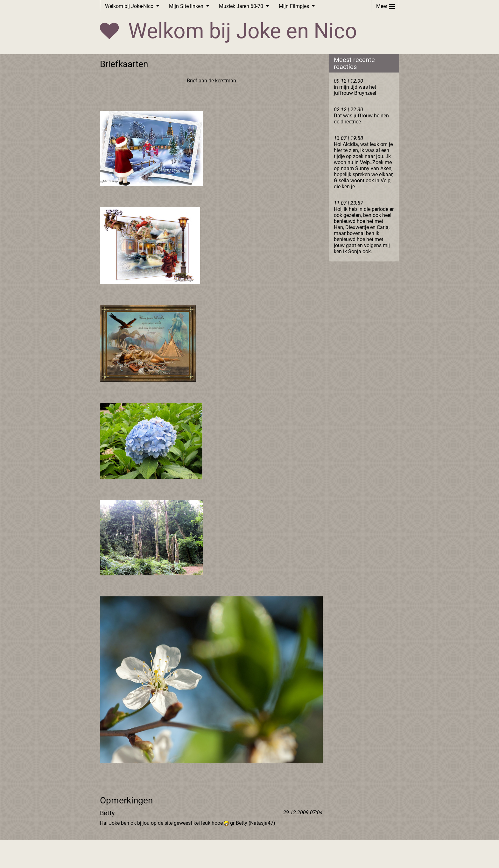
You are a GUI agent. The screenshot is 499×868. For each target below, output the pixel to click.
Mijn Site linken (186, 6)
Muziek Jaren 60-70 (241, 6)
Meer (386, 5)
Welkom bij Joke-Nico (129, 6)
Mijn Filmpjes (294, 6)
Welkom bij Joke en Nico (243, 31)
